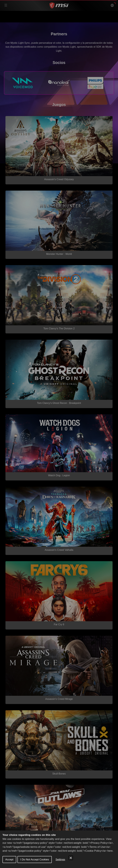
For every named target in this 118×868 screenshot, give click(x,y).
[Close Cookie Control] (71, 858)
